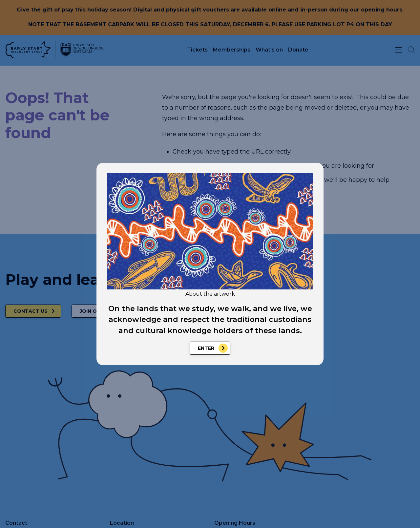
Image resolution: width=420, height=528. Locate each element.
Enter (206, 348)
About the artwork (210, 294)
